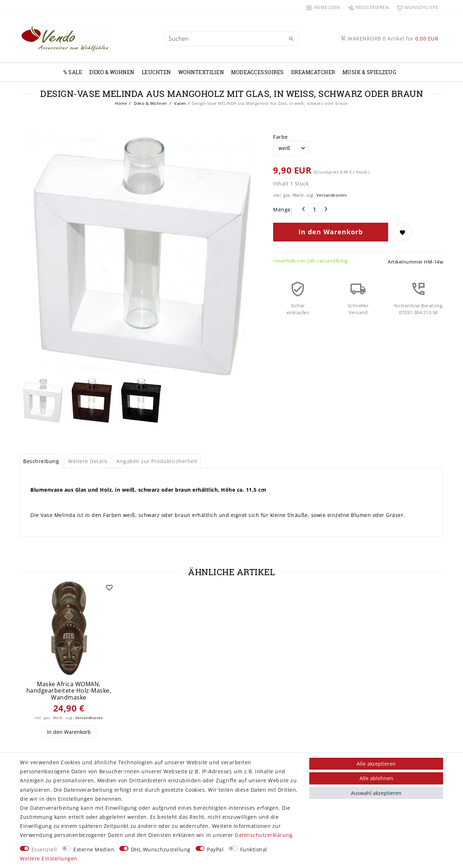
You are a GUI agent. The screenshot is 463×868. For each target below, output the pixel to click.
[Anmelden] (323, 7)
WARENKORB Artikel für (389, 39)
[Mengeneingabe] (315, 209)
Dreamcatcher (313, 72)
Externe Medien (94, 849)
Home (121, 103)
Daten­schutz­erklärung (264, 835)
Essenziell (44, 849)
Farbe (281, 137)
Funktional (254, 849)
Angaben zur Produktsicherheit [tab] (157, 461)
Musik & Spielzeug (369, 72)
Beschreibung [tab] (41, 461)
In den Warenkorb (331, 232)
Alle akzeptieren (376, 764)
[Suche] (291, 39)
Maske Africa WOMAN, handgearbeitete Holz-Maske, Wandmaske (69, 691)
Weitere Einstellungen (49, 858)
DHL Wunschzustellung (161, 849)
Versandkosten (332, 195)
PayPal (215, 849)
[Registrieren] (369, 7)
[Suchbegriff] (231, 39)
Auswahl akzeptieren (376, 793)
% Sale (73, 72)
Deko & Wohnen (112, 72)
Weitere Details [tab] (88, 461)
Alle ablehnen (376, 778)
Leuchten (156, 72)
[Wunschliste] (416, 7)
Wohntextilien (201, 72)
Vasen (180, 103)
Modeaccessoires (258, 72)
